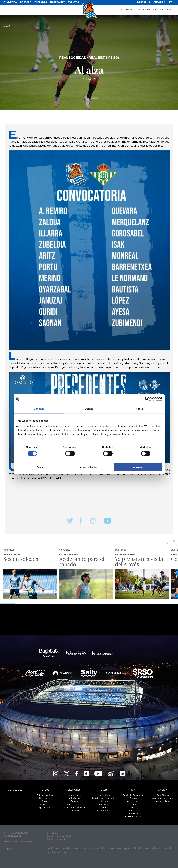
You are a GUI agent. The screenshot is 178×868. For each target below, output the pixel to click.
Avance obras (163, 801)
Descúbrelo (163, 795)
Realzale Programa (133, 795)
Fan (133, 790)
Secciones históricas (74, 808)
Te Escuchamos (133, 817)
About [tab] (139, 409)
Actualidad (15, 790)
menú (8, 27)
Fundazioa (10, 2)
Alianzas (104, 805)
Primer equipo (45, 795)
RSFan (133, 805)
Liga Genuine (45, 808)
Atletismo (74, 798)
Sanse (45, 801)
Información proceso (163, 798)
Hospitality (57, 2)
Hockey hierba (74, 795)
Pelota (74, 801)
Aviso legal (53, 833)
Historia (104, 801)
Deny (40, 467)
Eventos (73, 2)
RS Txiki (133, 811)
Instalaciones (104, 811)
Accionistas (133, 801)
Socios (133, 798)
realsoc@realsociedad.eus (18, 842)
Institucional (104, 795)
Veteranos (74, 811)
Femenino (45, 798)
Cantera (45, 805)
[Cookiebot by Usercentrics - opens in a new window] (147, 399)
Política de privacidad (59, 836)
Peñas (133, 808)
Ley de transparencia (104, 798)
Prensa (104, 808)
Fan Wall (133, 814)
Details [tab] (89, 409)
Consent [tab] (39, 409)
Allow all (138, 467)
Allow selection (89, 467)
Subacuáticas (74, 805)
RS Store (26, 2)
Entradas (41, 2)
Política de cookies (57, 839)
